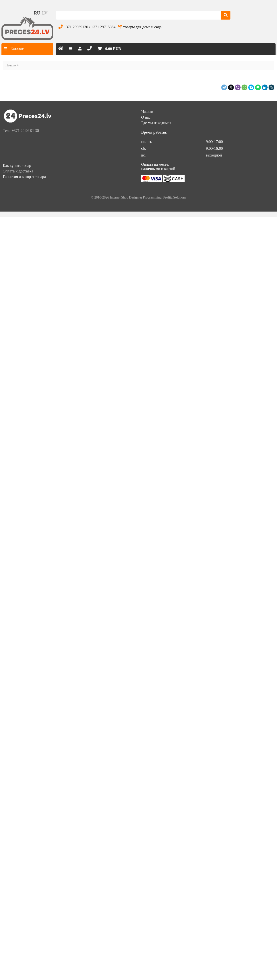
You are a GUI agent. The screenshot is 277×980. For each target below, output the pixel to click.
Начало (10, 65)
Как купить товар (17, 166)
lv (45, 13)
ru (37, 13)
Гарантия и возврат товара (24, 177)
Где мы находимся (156, 123)
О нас (146, 117)
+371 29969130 (76, 27)
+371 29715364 (103, 27)
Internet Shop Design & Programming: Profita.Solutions (148, 197)
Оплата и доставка (18, 171)
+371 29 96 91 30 (25, 131)
